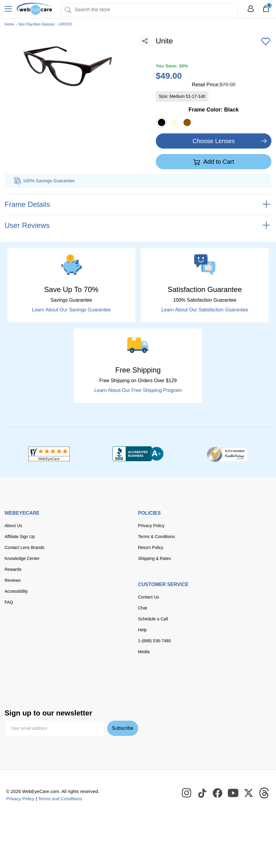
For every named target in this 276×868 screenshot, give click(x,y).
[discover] (71, 679)
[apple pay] (12, 692)
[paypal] (111, 679)
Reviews (13, 580)
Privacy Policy (151, 526)
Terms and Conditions (60, 799)
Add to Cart (214, 162)
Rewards (13, 569)
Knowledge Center (22, 558)
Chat (143, 608)
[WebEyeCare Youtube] (233, 793)
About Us (13, 526)
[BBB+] (138, 454)
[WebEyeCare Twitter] (249, 793)
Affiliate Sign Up (20, 537)
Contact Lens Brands (24, 547)
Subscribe (122, 728)
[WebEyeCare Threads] (264, 793)
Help (143, 630)
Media (144, 652)
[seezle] (58, 692)
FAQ (9, 602)
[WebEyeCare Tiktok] (202, 793)
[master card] (53, 679)
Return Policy (151, 547)
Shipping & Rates (155, 558)
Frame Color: (213, 110)
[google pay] (32, 692)
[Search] (68, 10)
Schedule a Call (153, 619)
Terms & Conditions (157, 537)
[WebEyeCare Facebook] (218, 793)
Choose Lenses (214, 141)
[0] (266, 11)
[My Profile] (251, 11)
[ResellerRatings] (227, 454)
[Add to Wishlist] (266, 42)
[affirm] (83, 690)
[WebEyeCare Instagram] (187, 793)
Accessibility (16, 591)
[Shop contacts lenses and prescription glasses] (35, 9)
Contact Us (149, 597)
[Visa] (34, 679)
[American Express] (90, 679)
